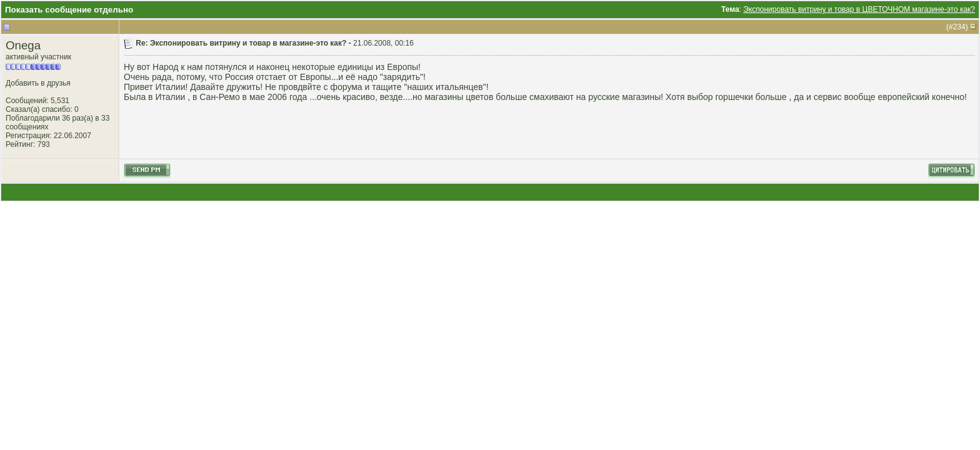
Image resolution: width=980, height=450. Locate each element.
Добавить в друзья (38, 83)
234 (959, 27)
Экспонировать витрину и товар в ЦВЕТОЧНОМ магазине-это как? (859, 9)
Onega (23, 45)
